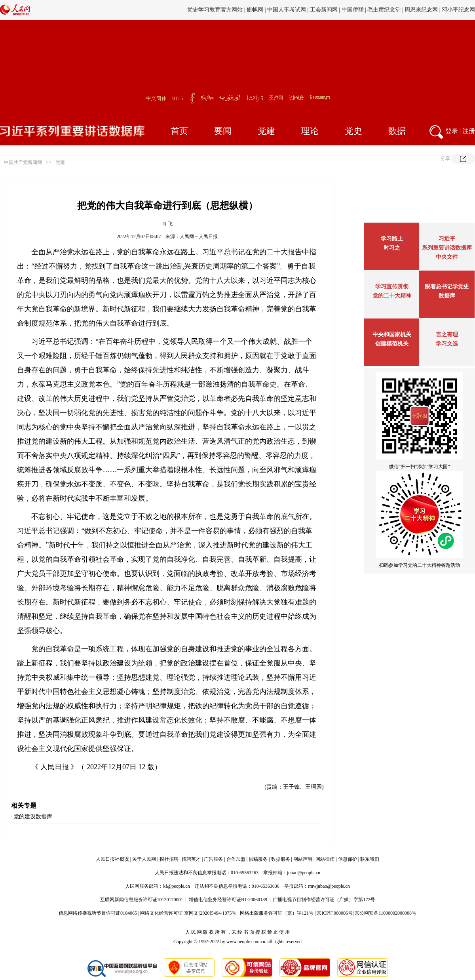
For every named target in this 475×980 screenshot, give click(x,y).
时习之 (392, 248)
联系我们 (370, 859)
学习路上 (392, 239)
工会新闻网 (324, 10)
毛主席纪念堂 (384, 10)
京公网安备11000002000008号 (386, 913)
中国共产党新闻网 (23, 162)
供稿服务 (258, 859)
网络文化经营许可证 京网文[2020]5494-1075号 (188, 913)
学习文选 (447, 344)
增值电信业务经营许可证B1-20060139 (228, 900)
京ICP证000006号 (335, 913)
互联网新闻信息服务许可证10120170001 (142, 900)
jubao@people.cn (304, 873)
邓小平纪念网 (458, 10)
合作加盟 (236, 859)
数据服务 (281, 859)
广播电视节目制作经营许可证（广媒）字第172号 (324, 900)
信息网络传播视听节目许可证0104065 (98, 913)
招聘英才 (191, 859)
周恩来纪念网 (421, 10)
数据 (397, 131)
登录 (452, 131)
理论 (310, 131)
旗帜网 (255, 10)
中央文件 (447, 257)
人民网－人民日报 (199, 236)
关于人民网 (144, 859)
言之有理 (447, 335)
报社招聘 (169, 859)
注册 (469, 131)
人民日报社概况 (112, 859)
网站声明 (303, 859)
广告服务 (213, 859)
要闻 (223, 131)
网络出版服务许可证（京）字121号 (277, 913)
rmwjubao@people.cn (329, 886)
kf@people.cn (176, 886)
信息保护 (348, 859)
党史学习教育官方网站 (216, 10)
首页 (179, 131)
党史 (353, 131)
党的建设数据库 (33, 817)
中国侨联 (353, 10)
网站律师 (325, 859)
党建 (266, 131)
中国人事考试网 (287, 10)
